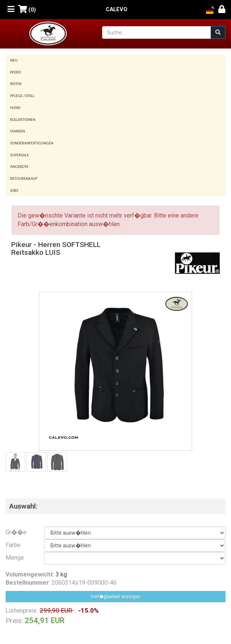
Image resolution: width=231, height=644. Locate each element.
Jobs (14, 190)
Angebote (19, 167)
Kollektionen (23, 120)
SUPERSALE (19, 155)
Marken (18, 131)
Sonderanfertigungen (32, 143)
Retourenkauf (24, 179)
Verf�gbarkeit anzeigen (115, 597)
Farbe (13, 545)
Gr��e (16, 532)
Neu (14, 60)
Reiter (16, 84)
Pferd (16, 72)
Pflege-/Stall (22, 96)
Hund (15, 108)
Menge (15, 558)
